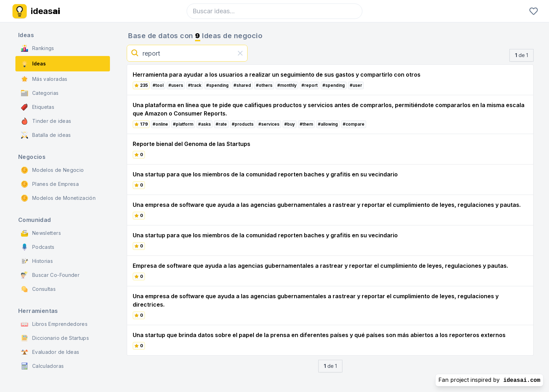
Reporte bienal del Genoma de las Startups (192, 144)
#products (243, 124)
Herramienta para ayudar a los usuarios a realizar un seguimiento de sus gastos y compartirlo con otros (277, 75)
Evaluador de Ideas (50, 352)
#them (306, 124)
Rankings (38, 48)
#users (176, 85)
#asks (204, 124)
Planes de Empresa (50, 184)
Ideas (33, 64)
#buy (290, 124)
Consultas (38, 289)
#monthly (287, 85)
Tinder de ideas (46, 121)
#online (160, 124)
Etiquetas (38, 107)
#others (264, 85)
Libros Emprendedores (54, 324)
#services (269, 124)
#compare (354, 124)
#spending (217, 85)
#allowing (328, 124)
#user (356, 85)
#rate (221, 124)
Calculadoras (42, 366)
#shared (242, 85)
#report (310, 85)
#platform (183, 124)
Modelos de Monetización (58, 198)
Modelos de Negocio (52, 170)
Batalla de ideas (46, 135)
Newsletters (41, 233)
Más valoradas (44, 79)
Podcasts (38, 247)
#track (195, 85)
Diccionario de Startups (55, 338)
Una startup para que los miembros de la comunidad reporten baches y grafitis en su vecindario (265, 174)
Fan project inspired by (489, 380)
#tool (158, 85)
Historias (37, 261)
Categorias (40, 93)
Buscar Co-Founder (50, 275)
